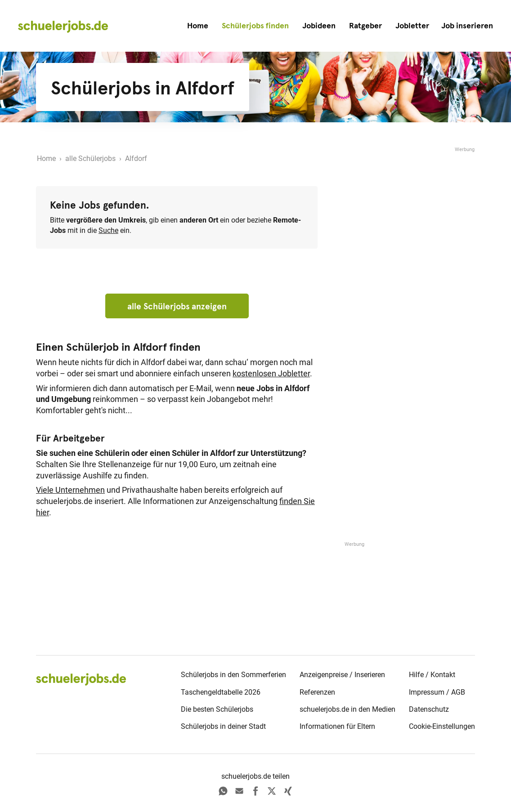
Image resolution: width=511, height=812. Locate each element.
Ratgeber (365, 26)
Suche (108, 230)
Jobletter (412, 26)
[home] (63, 26)
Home (198, 26)
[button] (467, 26)
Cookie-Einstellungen (442, 726)
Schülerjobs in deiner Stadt (223, 726)
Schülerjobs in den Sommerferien (233, 675)
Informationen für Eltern (337, 726)
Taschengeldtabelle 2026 (221, 692)
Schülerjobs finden (255, 26)
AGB (458, 692)
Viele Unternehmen (70, 490)
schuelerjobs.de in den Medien (347, 709)
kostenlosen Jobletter (271, 374)
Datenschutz (429, 709)
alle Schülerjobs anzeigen (177, 306)
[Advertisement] (408, 210)
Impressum (427, 692)
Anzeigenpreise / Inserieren (342, 675)
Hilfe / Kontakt (432, 675)
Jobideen (319, 26)
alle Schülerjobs (90, 158)
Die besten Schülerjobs (217, 709)
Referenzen (317, 692)
